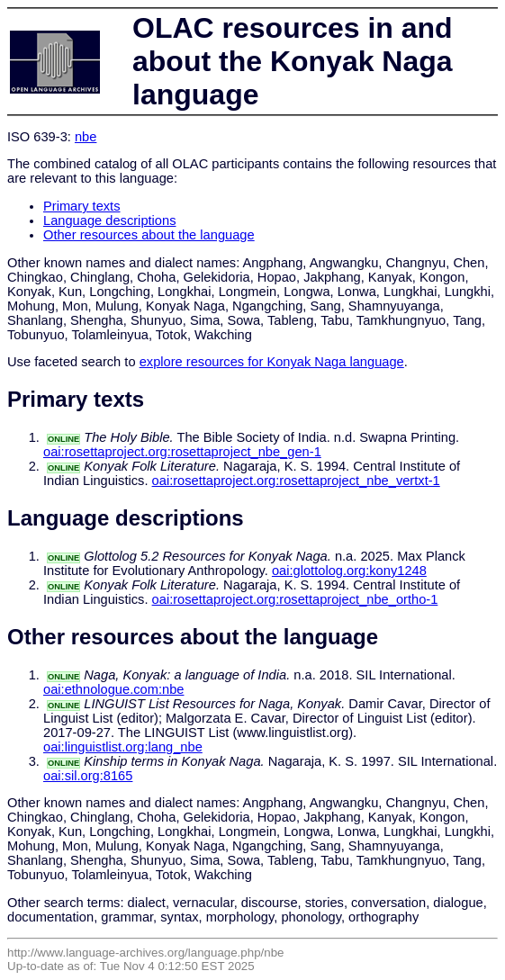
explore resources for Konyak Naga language (272, 362)
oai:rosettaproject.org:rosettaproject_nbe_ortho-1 (295, 599)
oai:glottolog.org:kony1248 (349, 571)
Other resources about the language (149, 235)
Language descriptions (110, 220)
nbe (86, 137)
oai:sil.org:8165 (88, 776)
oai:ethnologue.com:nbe (113, 689)
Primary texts (82, 206)
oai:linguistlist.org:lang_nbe (123, 747)
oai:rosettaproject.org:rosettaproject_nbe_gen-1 (182, 452)
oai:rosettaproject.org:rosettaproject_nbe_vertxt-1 (296, 481)
